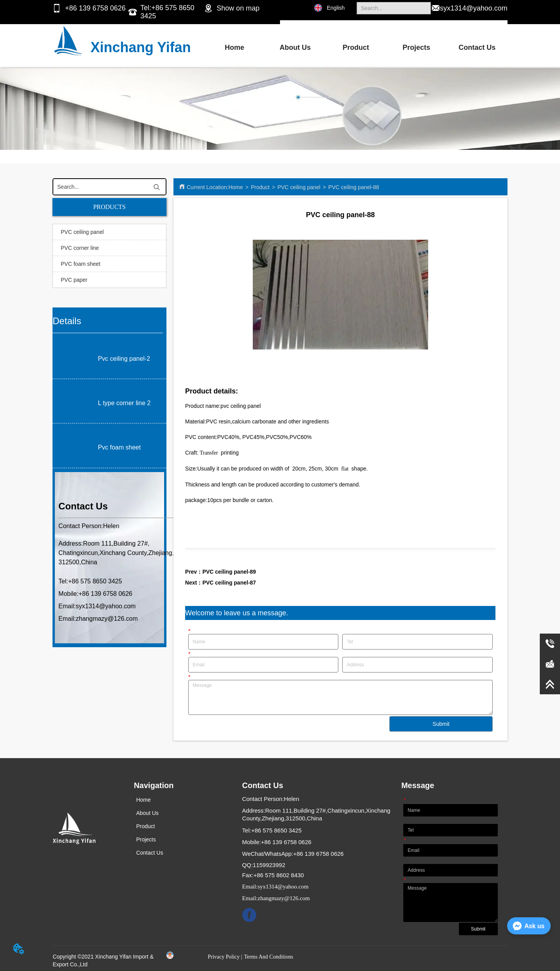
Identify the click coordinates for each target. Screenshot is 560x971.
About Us (295, 47)
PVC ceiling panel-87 (229, 583)
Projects (416, 47)
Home (234, 47)
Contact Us (477, 47)
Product (356, 47)
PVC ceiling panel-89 (229, 572)
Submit (441, 724)
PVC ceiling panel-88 (354, 187)
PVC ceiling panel (299, 187)
